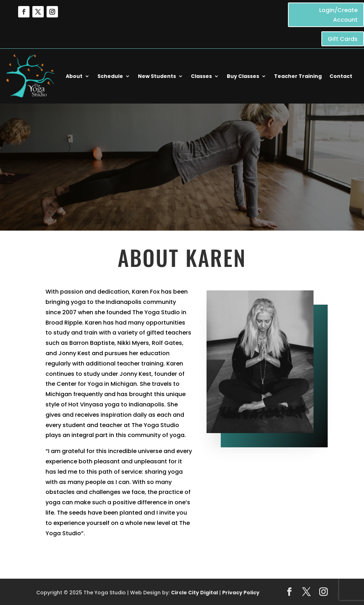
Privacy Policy (241, 593)
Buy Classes (243, 76)
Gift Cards (343, 39)
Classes (201, 76)
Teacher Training (298, 76)
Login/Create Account (338, 15)
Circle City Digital (194, 593)
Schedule (110, 76)
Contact (341, 76)
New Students (157, 76)
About (74, 76)
